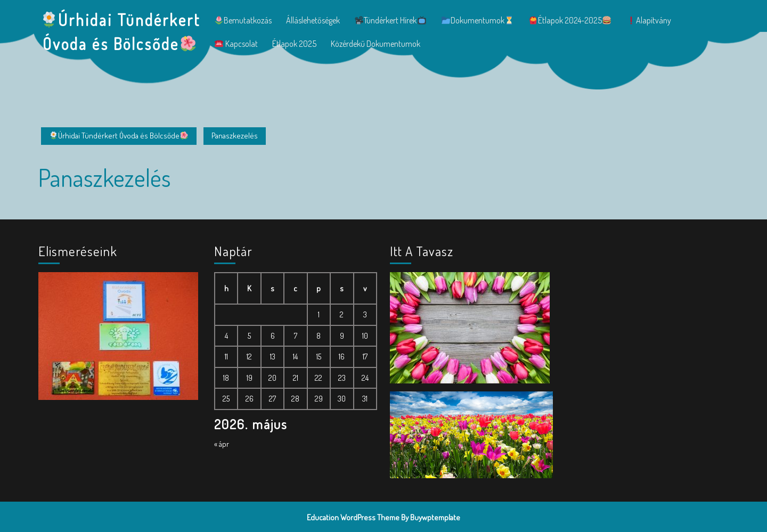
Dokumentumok (478, 20)
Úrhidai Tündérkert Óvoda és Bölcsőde (119, 136)
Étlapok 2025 (294, 44)
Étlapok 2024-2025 (570, 20)
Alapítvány (649, 20)
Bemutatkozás (243, 20)
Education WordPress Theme (353, 517)
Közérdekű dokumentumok (376, 44)
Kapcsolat (236, 44)
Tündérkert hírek (390, 20)
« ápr (222, 444)
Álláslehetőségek (313, 20)
